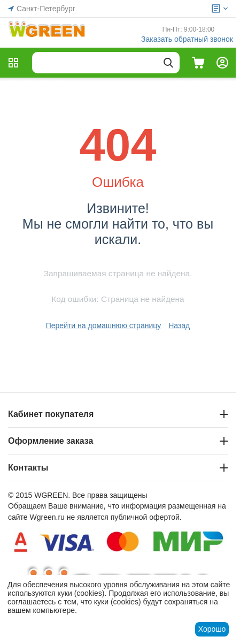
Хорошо (212, 629)
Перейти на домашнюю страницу (104, 325)
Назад (179, 325)
